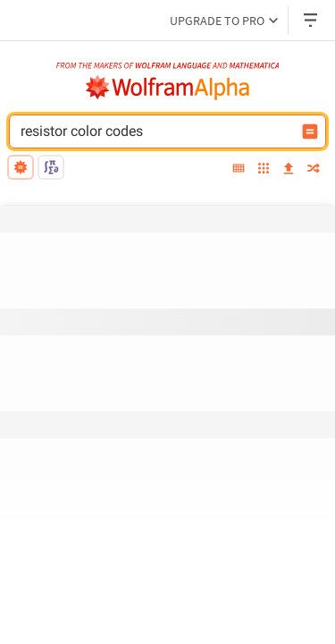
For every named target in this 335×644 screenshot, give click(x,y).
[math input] (51, 167)
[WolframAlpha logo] (168, 88)
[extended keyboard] (239, 169)
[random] (314, 170)
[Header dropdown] (312, 20)
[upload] (289, 169)
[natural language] (21, 167)
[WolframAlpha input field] (156, 131)
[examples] (264, 170)
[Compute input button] (310, 131)
